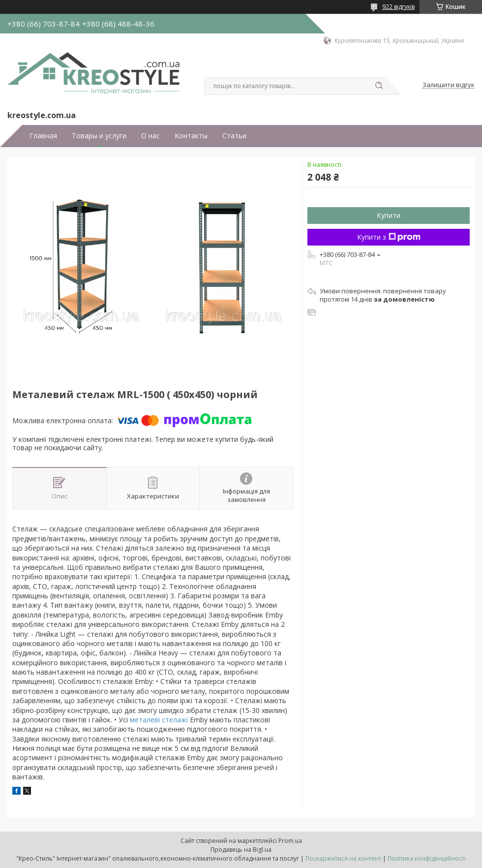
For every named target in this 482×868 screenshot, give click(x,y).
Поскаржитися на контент (343, 858)
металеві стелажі (159, 720)
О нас (151, 136)
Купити (389, 215)
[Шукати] (379, 86)
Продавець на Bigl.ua (241, 850)
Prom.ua (290, 841)
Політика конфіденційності (427, 858)
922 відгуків (398, 7)
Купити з (389, 237)
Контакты (191, 136)
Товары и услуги (99, 136)
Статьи (234, 136)
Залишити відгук (449, 85)
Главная (43, 136)
